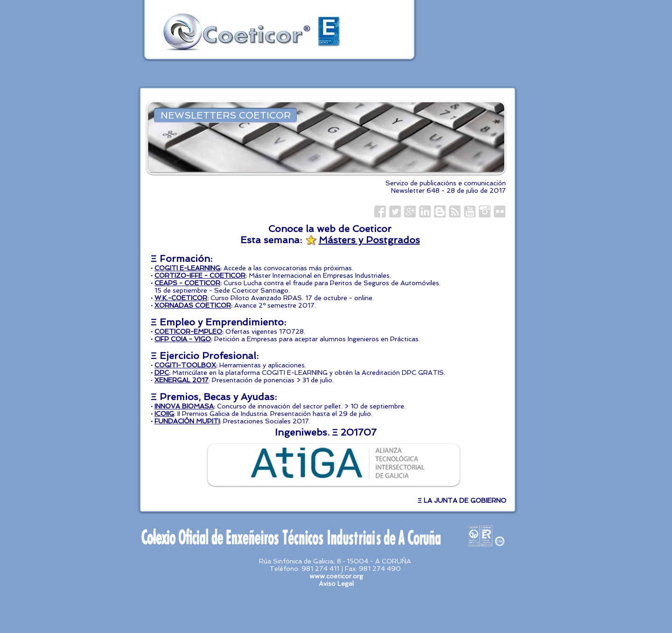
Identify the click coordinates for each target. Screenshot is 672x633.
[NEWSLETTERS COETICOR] (225, 115)
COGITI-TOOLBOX (185, 365)
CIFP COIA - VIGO (183, 339)
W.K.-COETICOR (181, 298)
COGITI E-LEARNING (187, 268)
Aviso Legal (336, 584)
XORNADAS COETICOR (193, 305)
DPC (162, 373)
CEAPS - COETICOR (187, 283)
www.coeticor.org (336, 576)
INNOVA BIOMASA (184, 406)
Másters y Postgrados (369, 240)
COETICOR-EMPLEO (188, 331)
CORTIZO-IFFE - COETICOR (200, 275)
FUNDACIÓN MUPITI (187, 421)
